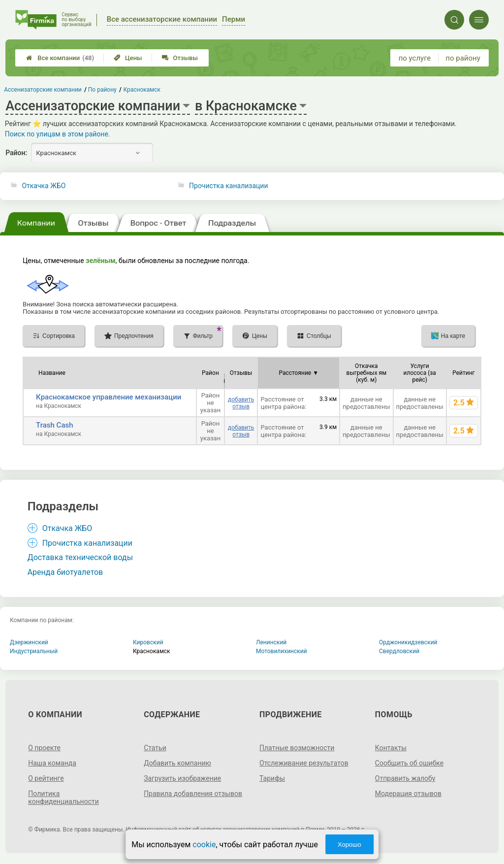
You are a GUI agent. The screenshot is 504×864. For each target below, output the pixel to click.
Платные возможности (297, 748)
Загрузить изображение (182, 778)
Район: (16, 153)
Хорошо (349, 845)
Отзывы (180, 58)
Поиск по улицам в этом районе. (58, 134)
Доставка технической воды (80, 557)
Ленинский (271, 642)
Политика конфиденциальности (63, 798)
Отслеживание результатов (304, 763)
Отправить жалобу (405, 778)
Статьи (155, 748)
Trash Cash (54, 425)
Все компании (60, 58)
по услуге (415, 58)
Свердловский (399, 651)
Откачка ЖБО (44, 186)
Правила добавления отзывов (193, 794)
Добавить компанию (177, 763)
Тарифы (272, 778)
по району (463, 58)
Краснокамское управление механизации (109, 397)
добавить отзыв (241, 403)
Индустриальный (34, 651)
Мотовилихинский (282, 651)
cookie (204, 845)
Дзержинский (29, 642)
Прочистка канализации (228, 186)
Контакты (391, 748)
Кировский (148, 642)
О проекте (44, 748)
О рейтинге (46, 778)
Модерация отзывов (408, 794)
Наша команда (52, 763)
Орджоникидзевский (408, 642)
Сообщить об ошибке (409, 763)
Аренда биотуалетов (65, 572)
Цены (128, 58)
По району (102, 90)
